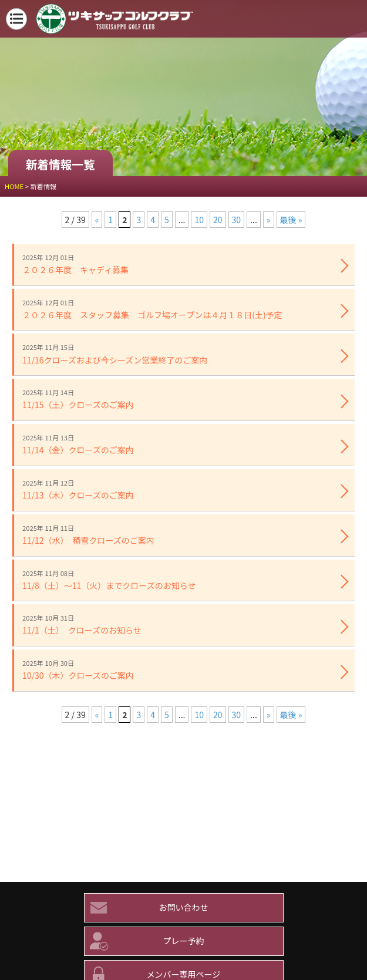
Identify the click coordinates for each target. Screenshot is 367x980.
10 (199, 220)
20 (218, 220)
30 (237, 220)
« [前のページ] (97, 220)
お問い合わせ (147, 908)
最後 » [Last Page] (291, 220)
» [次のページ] (269, 220)
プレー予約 (144, 941)
